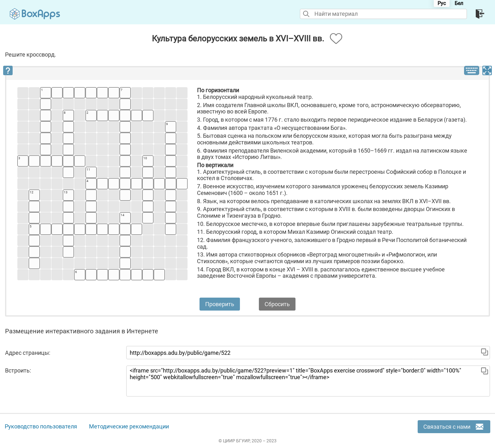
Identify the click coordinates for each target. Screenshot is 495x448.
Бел (459, 3)
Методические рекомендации (129, 427)
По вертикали (215, 165)
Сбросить (277, 304)
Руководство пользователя (41, 427)
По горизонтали (218, 90)
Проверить (220, 304)
